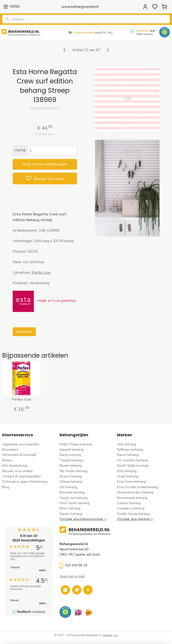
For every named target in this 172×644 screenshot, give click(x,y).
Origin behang (128, 476)
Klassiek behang (72, 492)
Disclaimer (10, 450)
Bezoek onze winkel (17, 471)
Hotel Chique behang (76, 444)
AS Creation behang (132, 460)
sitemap (108, 635)
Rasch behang (128, 455)
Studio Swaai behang (133, 514)
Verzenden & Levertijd (19, 455)
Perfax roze (41, 273)
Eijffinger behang (130, 450)
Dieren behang (71, 514)
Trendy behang (71, 460)
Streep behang (71, 482)
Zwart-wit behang (74, 498)
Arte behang (127, 444)
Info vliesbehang (15, 466)
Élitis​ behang (127, 471)
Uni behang (68, 487)
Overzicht (24, 332)
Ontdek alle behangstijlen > (83, 519)
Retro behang (70, 508)
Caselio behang (129, 503)
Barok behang (70, 455)
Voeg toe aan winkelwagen (45, 164)
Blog (6, 487)
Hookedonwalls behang (135, 492)
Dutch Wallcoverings (133, 466)
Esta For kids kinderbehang (138, 487)
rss (116, 635)
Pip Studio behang (73, 471)
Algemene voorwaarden (21, 444)
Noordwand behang (132, 498)
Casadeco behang (131, 508)
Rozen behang (71, 476)
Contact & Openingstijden (22, 476)
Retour (7, 460)
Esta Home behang (131, 482)
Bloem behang (71, 466)
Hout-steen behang (75, 503)
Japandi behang (71, 450)
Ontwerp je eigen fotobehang (25, 482)
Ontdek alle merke (132, 519)
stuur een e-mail (72, 576)
